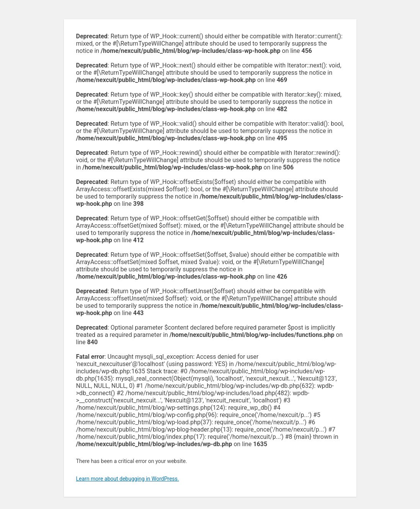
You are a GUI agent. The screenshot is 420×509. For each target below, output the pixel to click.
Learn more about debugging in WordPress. (128, 479)
